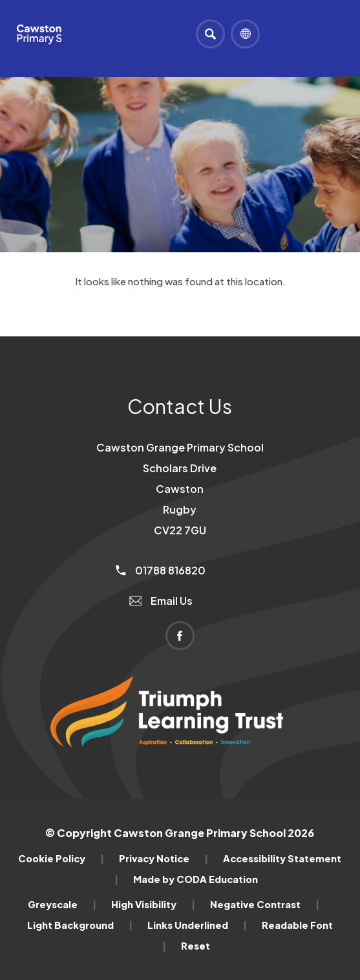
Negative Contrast (265, 904)
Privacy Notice (164, 858)
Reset (196, 946)
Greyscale (62, 904)
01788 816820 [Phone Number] (161, 570)
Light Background (80, 925)
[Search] (210, 34)
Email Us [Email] (161, 601)
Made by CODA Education (196, 879)
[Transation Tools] (245, 34)
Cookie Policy (61, 858)
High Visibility (153, 904)
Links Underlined (197, 925)
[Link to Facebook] (180, 636)
